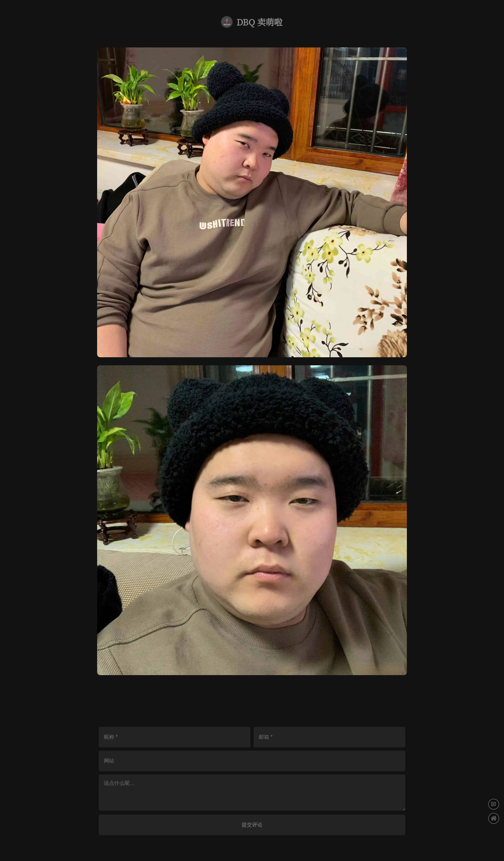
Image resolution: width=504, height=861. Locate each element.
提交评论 (252, 825)
